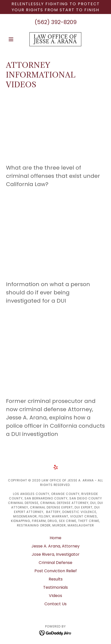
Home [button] (55, 538)
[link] (56, 39)
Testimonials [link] (55, 587)
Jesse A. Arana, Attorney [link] (55, 546)
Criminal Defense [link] (55, 563)
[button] (13, 39)
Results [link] (56, 579)
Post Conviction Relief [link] (56, 571)
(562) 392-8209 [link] (56, 22)
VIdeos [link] (55, 596)
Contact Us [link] (55, 604)
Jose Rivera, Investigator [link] (56, 554)
